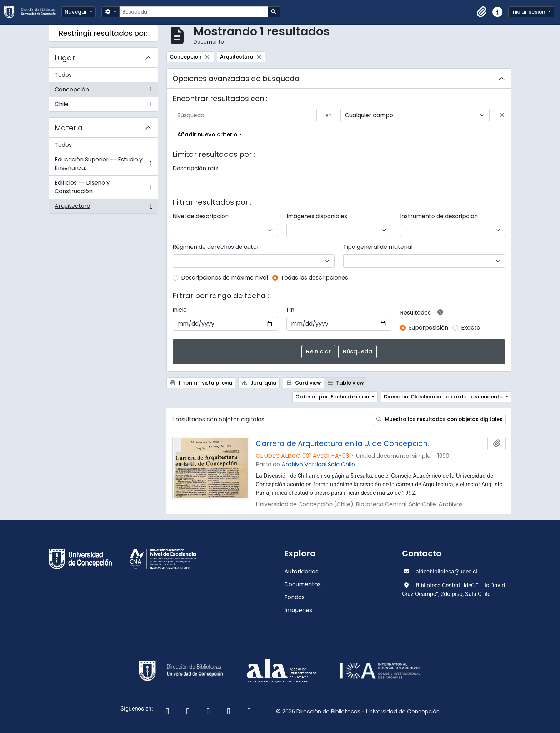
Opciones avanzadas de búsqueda (236, 79)
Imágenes (298, 610)
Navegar (77, 12)
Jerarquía (259, 383)
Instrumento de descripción (439, 216)
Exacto (471, 328)
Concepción (103, 91)
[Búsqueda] (193, 12)
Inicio (180, 310)
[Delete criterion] (502, 115)
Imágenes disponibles (317, 216)
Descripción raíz (195, 168)
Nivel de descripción (201, 216)
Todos (63, 75)
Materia (69, 128)
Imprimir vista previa (201, 383)
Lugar (65, 58)
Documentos (302, 584)
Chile (103, 106)
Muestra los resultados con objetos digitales (439, 419)
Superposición (428, 328)
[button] (482, 12)
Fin (290, 310)
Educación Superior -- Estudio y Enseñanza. (103, 164)
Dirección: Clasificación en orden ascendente (444, 397)
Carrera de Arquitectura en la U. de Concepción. (342, 443)
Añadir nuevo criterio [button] (207, 134)
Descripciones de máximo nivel (224, 278)
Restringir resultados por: (103, 33)
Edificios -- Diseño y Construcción (103, 187)
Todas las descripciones (314, 278)
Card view (303, 383)
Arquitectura (103, 207)
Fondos (294, 597)
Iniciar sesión (529, 12)
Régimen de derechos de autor (216, 247)
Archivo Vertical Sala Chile (318, 464)
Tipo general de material (378, 247)
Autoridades (301, 571)
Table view (346, 383)
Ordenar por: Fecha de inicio (333, 397)
